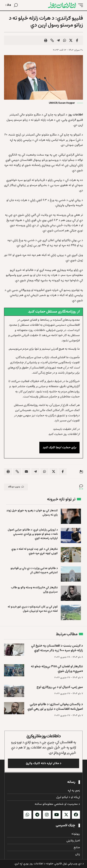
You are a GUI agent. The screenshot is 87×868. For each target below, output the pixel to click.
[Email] (26, 472)
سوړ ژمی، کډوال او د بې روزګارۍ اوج (60, 687)
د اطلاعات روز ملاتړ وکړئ (43, 736)
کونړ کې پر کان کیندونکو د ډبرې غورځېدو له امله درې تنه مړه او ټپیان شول (33, 609)
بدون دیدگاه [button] (16, 487)
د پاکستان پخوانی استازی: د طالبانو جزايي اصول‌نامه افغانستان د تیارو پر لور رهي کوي (55, 707)
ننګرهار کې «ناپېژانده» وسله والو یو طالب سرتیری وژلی (34, 590)
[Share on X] (71, 40)
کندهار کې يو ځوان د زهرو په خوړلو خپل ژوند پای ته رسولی (32, 513)
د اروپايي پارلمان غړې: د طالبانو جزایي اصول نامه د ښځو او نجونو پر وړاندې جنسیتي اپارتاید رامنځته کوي (33, 534)
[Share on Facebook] (77, 40)
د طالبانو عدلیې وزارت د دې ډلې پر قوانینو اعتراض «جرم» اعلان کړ (34, 571)
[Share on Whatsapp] (65, 40)
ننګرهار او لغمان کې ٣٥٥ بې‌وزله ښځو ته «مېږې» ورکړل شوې (57, 669)
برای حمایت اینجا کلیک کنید (59, 448)
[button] (80, 5)
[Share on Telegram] (58, 40)
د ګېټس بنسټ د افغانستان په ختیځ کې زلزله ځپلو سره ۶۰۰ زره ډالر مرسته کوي (57, 648)
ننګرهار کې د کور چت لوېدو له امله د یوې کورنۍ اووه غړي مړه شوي (35, 551)
